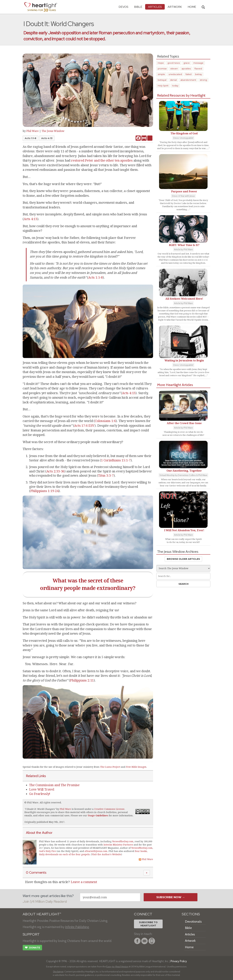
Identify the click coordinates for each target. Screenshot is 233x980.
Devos (123, 7)
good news (174, 63)
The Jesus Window (53, 131)
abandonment (188, 80)
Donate (32, 948)
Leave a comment (84, 882)
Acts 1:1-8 (31, 138)
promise (162, 69)
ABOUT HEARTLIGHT (42, 914)
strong (203, 80)
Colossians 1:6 (105, 421)
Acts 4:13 (47, 138)
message (198, 63)
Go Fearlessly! (40, 794)
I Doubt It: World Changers (40, 809)
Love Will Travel (42, 789)
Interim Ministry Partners (118, 845)
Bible (138, 7)
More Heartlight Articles (175, 385)
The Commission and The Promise (54, 785)
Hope (161, 63)
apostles (186, 69)
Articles (155, 7)
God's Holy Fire (47, 851)
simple (161, 74)
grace (187, 63)
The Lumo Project (110, 767)
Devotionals (193, 921)
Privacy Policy (179, 961)
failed (189, 74)
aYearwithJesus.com (96, 851)
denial (173, 80)
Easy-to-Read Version (117, 967)
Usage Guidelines (98, 816)
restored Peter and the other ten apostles (102, 160)
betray (199, 74)
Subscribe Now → (171, 897)
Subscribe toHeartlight (148, 924)
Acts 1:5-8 (95, 277)
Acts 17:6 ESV (84, 426)
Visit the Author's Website (106, 854)
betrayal (162, 80)
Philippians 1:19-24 (44, 491)
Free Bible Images (136, 767)
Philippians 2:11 (82, 680)
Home (189, 947)
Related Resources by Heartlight (181, 95)
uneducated (175, 74)
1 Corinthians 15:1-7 (116, 460)
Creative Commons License (109, 809)
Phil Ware (33, 131)
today (175, 86)
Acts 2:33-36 (55, 471)
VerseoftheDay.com (123, 841)
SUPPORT (31, 934)
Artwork (175, 7)
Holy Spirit (163, 86)
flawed (198, 69)
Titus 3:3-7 (106, 475)
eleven (174, 69)
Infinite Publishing (77, 927)
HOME (192, 7)
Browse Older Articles (183, 559)
